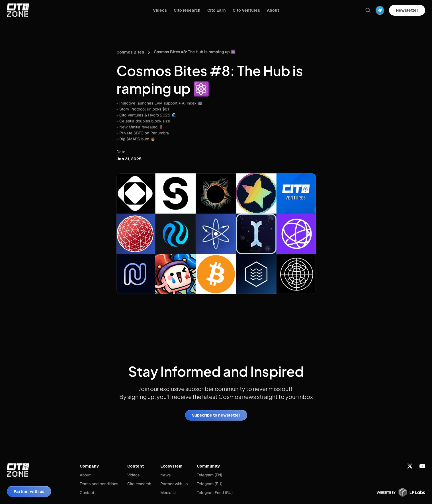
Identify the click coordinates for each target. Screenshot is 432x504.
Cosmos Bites (130, 52)
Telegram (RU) (210, 484)
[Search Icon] (368, 10)
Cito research (139, 484)
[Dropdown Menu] (380, 10)
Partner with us (174, 484)
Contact (87, 493)
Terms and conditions (99, 484)
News (165, 475)
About (85, 475)
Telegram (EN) (209, 475)
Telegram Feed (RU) (215, 493)
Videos (133, 475)
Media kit (168, 493)
